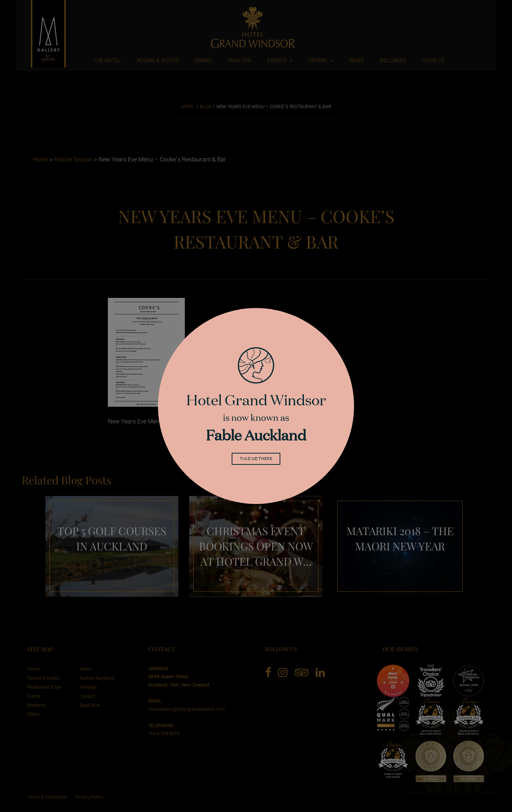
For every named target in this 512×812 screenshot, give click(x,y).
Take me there (256, 460)
